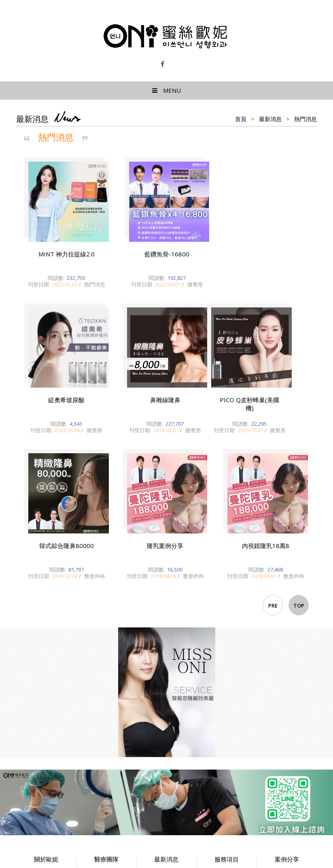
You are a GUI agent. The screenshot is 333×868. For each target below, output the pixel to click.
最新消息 (270, 119)
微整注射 (287, 693)
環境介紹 (46, 718)
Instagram (227, 730)
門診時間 (106, 705)
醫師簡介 (106, 693)
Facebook (227, 718)
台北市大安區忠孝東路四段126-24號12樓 (65, 795)
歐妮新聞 (166, 705)
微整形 (166, 743)
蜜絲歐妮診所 (166, 36)
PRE (273, 424)
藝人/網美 (287, 718)
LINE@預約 (227, 705)
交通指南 (46, 705)
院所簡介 (46, 693)
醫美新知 (166, 718)
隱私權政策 (46, 730)
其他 (287, 730)
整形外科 (166, 730)
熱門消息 (166, 693)
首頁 (241, 119)
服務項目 (227, 693)
